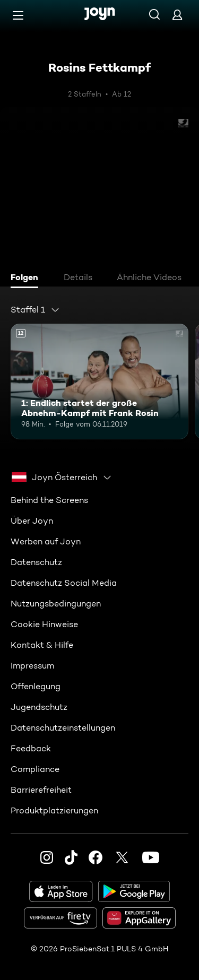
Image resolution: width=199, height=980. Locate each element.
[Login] (177, 15)
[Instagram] (47, 857)
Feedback (31, 748)
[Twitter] (122, 857)
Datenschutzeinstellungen (63, 728)
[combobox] (35, 310)
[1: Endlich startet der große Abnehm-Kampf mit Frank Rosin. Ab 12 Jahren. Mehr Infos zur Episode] (99, 381)
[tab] (27, 279)
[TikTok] (71, 857)
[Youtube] (151, 857)
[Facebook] (96, 857)
